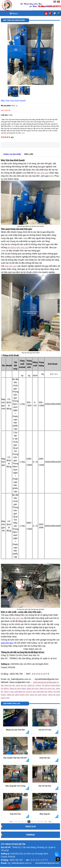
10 (45, 822)
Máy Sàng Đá (45, 814)
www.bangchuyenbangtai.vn (46, 682)
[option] (13, 92)
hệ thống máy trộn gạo (18, 247)
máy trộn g (16, 618)
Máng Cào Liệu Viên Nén (15, 730)
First (11, 822)
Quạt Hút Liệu (45, 758)
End (50, 822)
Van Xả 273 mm (45, 730)
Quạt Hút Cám (15, 814)
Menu (14, 13)
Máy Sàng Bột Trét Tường (15, 786)
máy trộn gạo (42, 173)
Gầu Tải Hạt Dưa (45, 786)
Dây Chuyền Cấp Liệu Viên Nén (15, 758)
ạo (22, 618)
